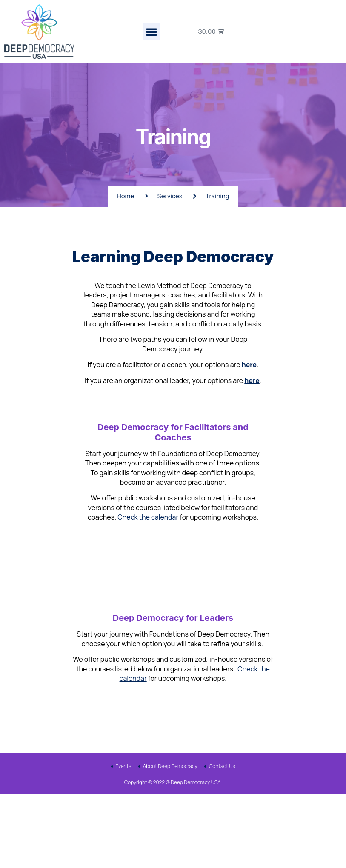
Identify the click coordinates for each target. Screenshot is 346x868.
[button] (152, 31)
